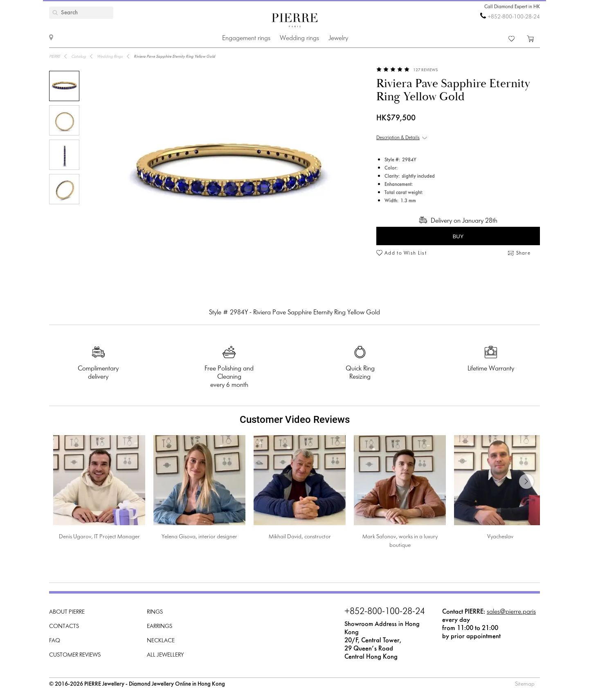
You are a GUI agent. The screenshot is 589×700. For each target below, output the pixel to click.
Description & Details (398, 138)
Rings (155, 612)
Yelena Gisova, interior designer (199, 537)
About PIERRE (67, 612)
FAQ (55, 641)
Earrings (160, 627)
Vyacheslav (500, 537)
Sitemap (525, 684)
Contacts (64, 627)
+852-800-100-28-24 (514, 17)
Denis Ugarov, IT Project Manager (99, 537)
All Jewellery (165, 655)
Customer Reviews (75, 655)
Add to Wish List (406, 253)
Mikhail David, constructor (300, 537)
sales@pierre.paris (511, 612)
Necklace (161, 641)
